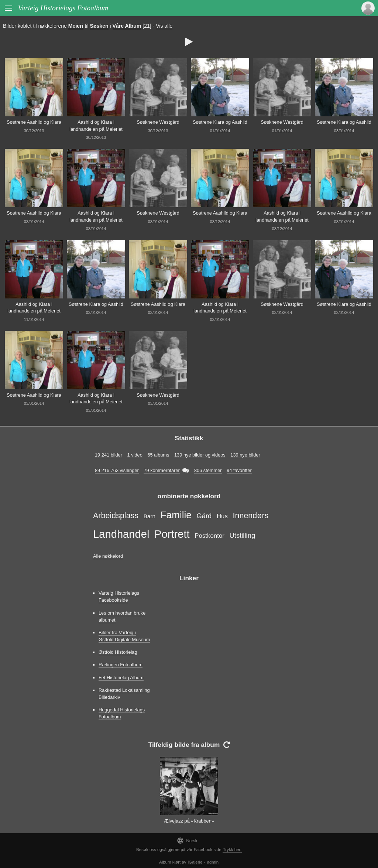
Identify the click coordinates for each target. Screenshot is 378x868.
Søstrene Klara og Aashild (220, 122)
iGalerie (195, 862)
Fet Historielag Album (121, 678)
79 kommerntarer (161, 470)
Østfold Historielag (118, 652)
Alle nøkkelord (108, 556)
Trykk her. (232, 850)
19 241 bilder (109, 455)
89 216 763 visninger (117, 470)
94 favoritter (239, 470)
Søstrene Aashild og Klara (34, 122)
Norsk (187, 840)
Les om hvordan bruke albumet (122, 616)
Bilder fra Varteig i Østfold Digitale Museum (124, 636)
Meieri (76, 26)
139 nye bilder (245, 455)
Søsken (99, 26)
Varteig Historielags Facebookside (119, 597)
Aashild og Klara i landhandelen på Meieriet (96, 126)
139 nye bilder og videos (200, 455)
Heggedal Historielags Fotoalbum (122, 713)
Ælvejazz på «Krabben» (189, 821)
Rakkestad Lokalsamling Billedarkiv (124, 694)
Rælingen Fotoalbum (121, 665)
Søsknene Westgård (158, 122)
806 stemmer (208, 470)
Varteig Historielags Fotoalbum (63, 8)
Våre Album (127, 26)
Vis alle (164, 26)
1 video (135, 455)
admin (213, 862)
